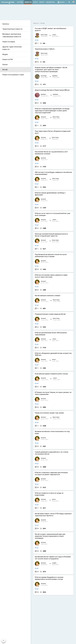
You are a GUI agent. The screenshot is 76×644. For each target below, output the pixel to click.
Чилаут (42, 2)
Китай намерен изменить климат (48, 296)
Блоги (35, 2)
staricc (54, 359)
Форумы (20, 2)
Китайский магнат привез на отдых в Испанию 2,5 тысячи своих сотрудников (53, 558)
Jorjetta (54, 563)
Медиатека (50, 2)
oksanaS (43, 117)
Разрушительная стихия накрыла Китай (50, 314)
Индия (5, 54)
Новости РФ (8, 59)
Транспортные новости (12, 29)
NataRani (55, 76)
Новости (28, 2)
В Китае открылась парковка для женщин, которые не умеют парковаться (51, 474)
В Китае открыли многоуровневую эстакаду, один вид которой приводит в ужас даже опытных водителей (52, 111)
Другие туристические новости (12, 48)
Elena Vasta (44, 35)
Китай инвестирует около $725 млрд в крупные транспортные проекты (53, 515)
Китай (5, 70)
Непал (5, 64)
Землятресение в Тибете (45, 49)
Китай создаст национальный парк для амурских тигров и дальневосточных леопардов (50, 536)
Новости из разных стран (13, 75)
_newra (54, 35)
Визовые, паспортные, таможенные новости (12, 35)
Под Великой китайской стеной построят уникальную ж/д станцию (51, 255)
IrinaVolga (44, 76)
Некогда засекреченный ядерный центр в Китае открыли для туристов (51, 235)
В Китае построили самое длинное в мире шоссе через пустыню (51, 276)
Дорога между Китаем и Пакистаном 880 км (52, 90)
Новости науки (9, 42)
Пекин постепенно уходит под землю (49, 413)
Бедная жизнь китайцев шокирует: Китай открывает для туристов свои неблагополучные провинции (51, 70)
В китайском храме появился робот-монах (51, 374)
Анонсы (6, 24)
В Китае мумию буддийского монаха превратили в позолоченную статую (49, 578)
